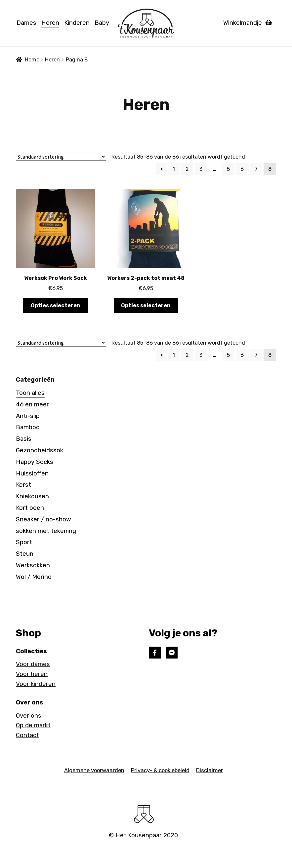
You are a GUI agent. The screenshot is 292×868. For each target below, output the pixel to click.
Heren (50, 23)
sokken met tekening (46, 531)
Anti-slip (28, 416)
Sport (24, 542)
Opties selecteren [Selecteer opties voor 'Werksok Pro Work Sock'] (56, 305)
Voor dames (33, 664)
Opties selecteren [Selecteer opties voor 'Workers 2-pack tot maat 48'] (146, 305)
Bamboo (28, 427)
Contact (27, 735)
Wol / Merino (34, 577)
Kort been (30, 508)
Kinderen (77, 23)
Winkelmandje (248, 23)
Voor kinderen (36, 684)
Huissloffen (32, 473)
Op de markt (33, 725)
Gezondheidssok (40, 450)
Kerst (23, 485)
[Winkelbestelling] (61, 157)
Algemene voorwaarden (94, 770)
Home (32, 60)
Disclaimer (209, 770)
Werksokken (33, 565)
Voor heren (32, 674)
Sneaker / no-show (43, 519)
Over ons (29, 716)
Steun (25, 554)
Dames (26, 23)
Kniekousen (32, 496)
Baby (102, 23)
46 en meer (32, 404)
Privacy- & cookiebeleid (160, 770)
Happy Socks (35, 462)
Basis (24, 439)
